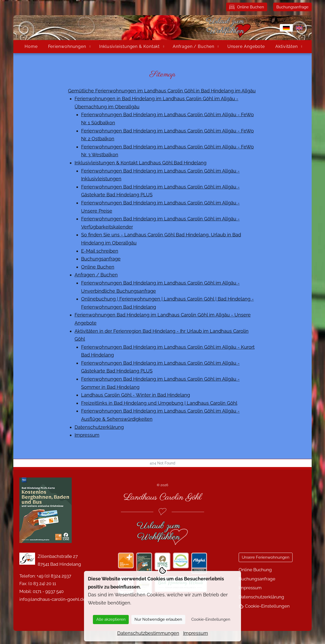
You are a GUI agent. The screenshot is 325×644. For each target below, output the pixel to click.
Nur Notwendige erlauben (158, 619)
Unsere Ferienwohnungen (266, 557)
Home (31, 46)
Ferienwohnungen (67, 46)
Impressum (87, 435)
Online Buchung (255, 570)
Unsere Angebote (246, 46)
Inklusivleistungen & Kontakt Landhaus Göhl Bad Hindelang (141, 163)
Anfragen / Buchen (193, 46)
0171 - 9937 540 (48, 591)
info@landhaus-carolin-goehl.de (52, 599)
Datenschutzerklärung (99, 427)
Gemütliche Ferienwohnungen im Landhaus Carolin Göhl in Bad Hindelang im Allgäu (162, 91)
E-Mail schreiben (100, 251)
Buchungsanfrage (292, 7)
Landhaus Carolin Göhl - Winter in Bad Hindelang (136, 395)
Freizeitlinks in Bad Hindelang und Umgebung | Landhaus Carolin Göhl (159, 403)
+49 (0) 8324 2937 (54, 576)
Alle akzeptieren (111, 619)
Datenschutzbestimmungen (148, 633)
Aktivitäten (287, 46)
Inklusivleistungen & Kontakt (129, 46)
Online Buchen (247, 7)
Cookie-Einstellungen (264, 606)
